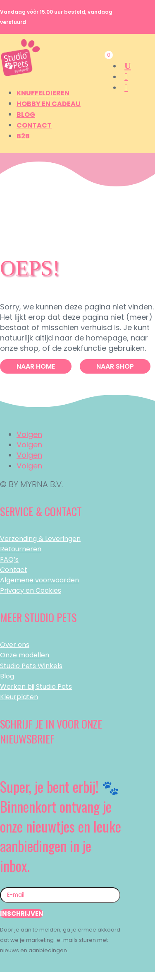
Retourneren (21, 549)
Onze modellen (25, 655)
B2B (23, 136)
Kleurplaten (19, 697)
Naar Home (36, 366)
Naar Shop (115, 366)
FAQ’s (9, 559)
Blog (26, 115)
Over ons (15, 645)
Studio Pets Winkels (31, 666)
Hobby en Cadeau (49, 104)
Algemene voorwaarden (39, 580)
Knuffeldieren (43, 93)
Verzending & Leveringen (40, 539)
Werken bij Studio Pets (36, 687)
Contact (34, 125)
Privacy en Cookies (31, 590)
